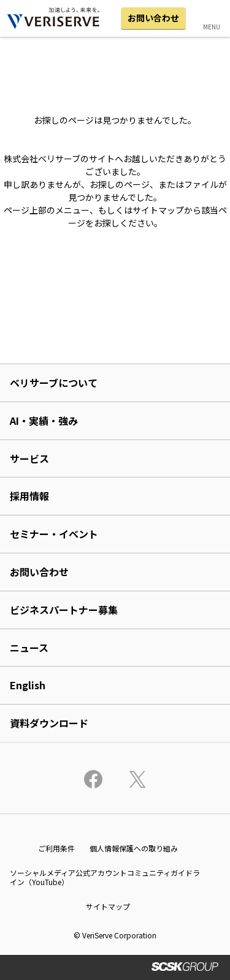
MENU (212, 27)
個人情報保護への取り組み (134, 848)
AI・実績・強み (44, 421)
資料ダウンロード (49, 723)
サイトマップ (108, 906)
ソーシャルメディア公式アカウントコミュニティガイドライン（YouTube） (105, 877)
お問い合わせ (153, 18)
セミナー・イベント (54, 534)
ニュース (29, 648)
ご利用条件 (56, 848)
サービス (29, 458)
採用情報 (29, 496)
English (28, 685)
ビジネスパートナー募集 (64, 610)
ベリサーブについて (54, 383)
